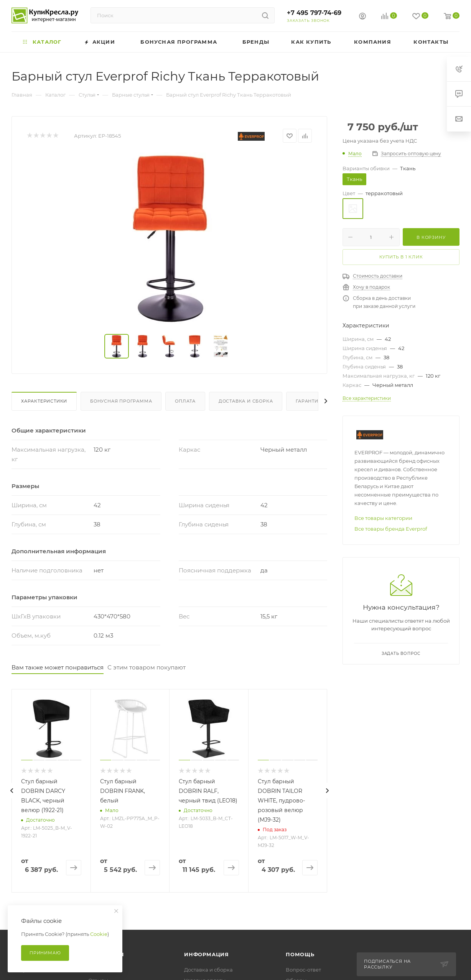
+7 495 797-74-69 (314, 13)
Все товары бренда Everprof (391, 529)
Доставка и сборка (246, 401)
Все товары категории (383, 518)
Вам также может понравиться (58, 667)
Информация (207, 954)
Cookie (99, 934)
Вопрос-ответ (303, 970)
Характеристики (44, 401)
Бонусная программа (121, 401)
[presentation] (12, 791)
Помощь (300, 954)
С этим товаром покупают (147, 667)
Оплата (185, 401)
